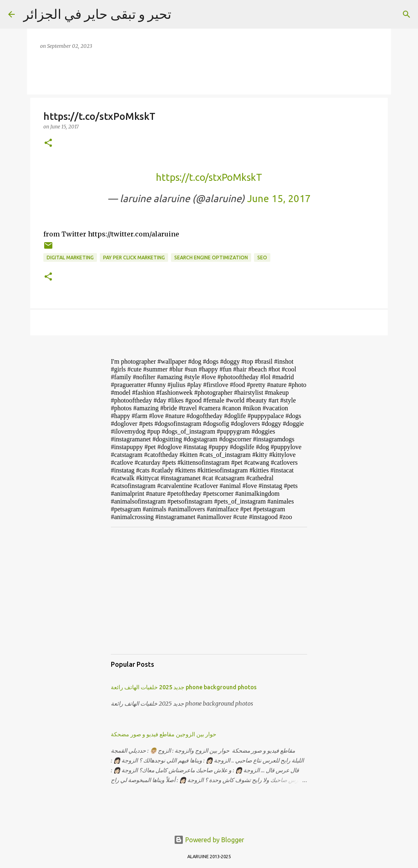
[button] (48, 143)
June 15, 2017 (279, 199)
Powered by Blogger (209, 840)
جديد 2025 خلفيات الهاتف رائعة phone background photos (184, 687)
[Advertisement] (209, 591)
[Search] (407, 14)
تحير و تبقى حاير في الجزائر (97, 14)
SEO (262, 257)
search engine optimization (211, 257)
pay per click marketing (134, 257)
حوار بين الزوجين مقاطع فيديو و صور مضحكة (164, 734)
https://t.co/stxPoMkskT (209, 177)
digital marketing (70, 257)
